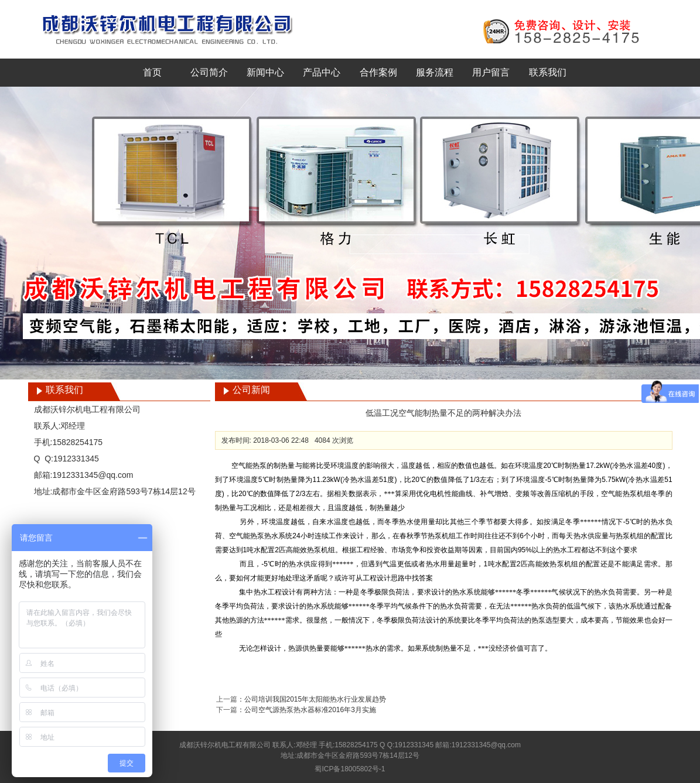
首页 (152, 72)
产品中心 (322, 72)
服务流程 (435, 72)
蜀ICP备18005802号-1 (350, 769)
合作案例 (378, 72)
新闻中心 (265, 72)
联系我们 (548, 72)
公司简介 (209, 72)
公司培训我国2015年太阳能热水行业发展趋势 (315, 699)
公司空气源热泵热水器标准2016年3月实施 (310, 710)
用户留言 (491, 72)
